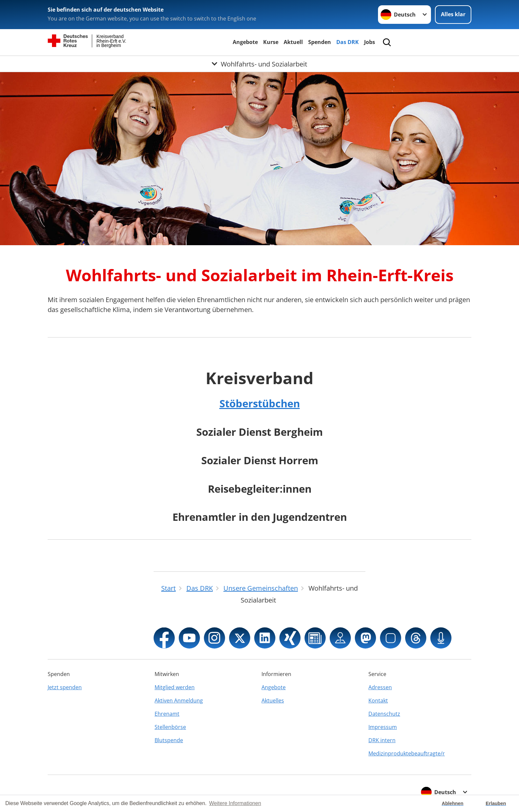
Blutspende (169, 740)
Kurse (271, 42)
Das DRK (348, 42)
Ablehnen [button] (453, 803)
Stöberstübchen (260, 403)
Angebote (245, 42)
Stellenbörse (170, 727)
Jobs (370, 42)
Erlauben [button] (496, 803)
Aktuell (293, 42)
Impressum (383, 727)
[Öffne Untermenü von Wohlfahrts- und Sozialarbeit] (259, 64)
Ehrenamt (167, 714)
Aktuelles (273, 700)
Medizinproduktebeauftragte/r (407, 753)
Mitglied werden (175, 687)
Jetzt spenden (65, 687)
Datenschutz (384, 714)
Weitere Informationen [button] (235, 803)
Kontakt (378, 700)
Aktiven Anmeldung (179, 700)
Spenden (320, 42)
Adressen (380, 687)
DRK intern (382, 740)
